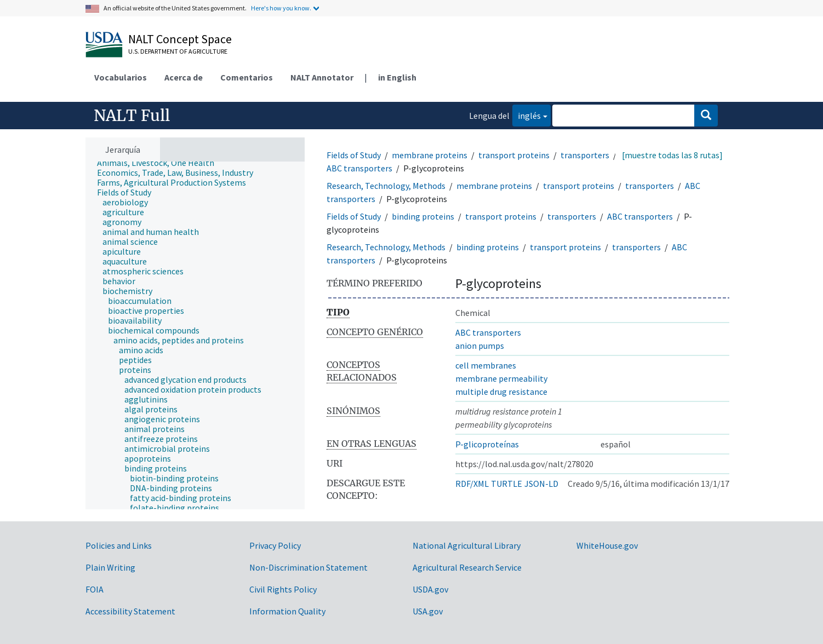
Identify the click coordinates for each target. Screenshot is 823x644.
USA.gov (428, 611)
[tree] (195, 335)
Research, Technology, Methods (386, 186)
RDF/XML (472, 484)
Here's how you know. (281, 8)
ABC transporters (359, 168)
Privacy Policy (275, 545)
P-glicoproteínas (487, 444)
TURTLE (507, 484)
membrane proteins (430, 155)
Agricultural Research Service (467, 567)
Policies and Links (119, 545)
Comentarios (247, 77)
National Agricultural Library (467, 545)
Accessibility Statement (130, 611)
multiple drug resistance (501, 392)
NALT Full (132, 116)
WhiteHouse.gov (607, 545)
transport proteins (514, 155)
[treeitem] (160, 163)
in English (397, 77)
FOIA (95, 589)
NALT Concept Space (180, 39)
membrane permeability (501, 378)
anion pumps (480, 346)
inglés (527, 115)
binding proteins (423, 216)
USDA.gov (430, 589)
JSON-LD (541, 484)
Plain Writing (110, 567)
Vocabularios (121, 77)
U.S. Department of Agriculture (178, 51)
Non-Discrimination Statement (308, 567)
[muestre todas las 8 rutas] (672, 155)
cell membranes (486, 365)
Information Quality (287, 611)
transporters (585, 155)
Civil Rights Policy (283, 589)
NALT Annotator (322, 77)
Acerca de (184, 77)
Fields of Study (354, 155)
